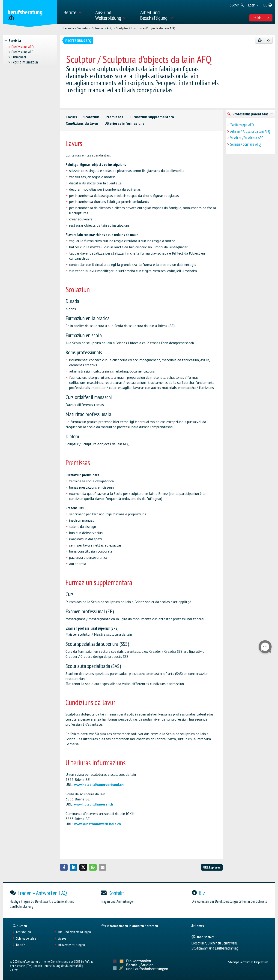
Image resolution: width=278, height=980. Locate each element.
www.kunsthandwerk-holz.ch (97, 824)
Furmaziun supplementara (152, 117)
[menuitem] (76, 12)
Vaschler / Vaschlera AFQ (247, 138)
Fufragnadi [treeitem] (19, 57)
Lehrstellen (24, 932)
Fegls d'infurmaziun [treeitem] (25, 62)
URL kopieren (212, 867)
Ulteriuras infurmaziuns (124, 123)
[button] (64, 867)
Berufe (21, 945)
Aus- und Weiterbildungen (74, 932)
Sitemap (233, 962)
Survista (82, 28)
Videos (62, 938)
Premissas (114, 117)
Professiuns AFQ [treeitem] (23, 47)
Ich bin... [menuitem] (261, 18)
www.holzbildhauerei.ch (94, 804)
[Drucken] (260, 40)
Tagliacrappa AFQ (242, 125)
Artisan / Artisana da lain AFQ (250, 131)
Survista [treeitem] (15, 41)
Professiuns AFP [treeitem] (22, 52)
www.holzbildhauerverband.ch (99, 785)
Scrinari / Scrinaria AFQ (246, 144)
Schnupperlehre (26, 938)
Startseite (68, 28)
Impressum (262, 962)
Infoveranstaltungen (71, 945)
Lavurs (71, 117)
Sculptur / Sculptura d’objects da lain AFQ (146, 28)
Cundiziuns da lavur (82, 123)
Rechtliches (247, 962)
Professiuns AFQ (102, 28)
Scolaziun (91, 117)
